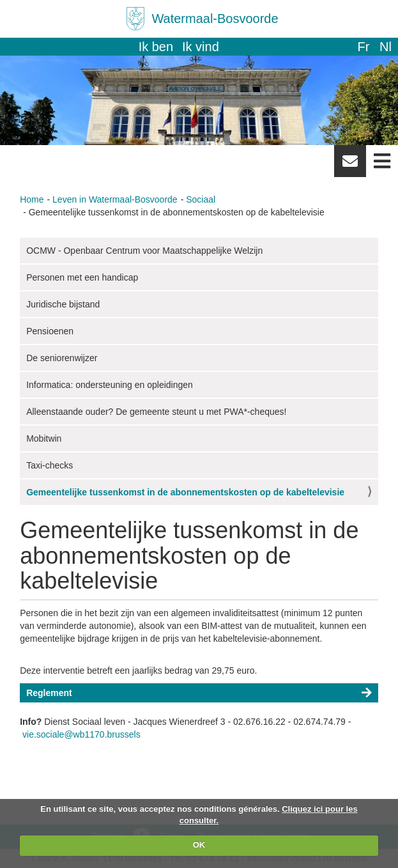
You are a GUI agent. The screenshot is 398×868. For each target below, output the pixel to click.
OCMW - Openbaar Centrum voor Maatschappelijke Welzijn (144, 251)
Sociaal (201, 199)
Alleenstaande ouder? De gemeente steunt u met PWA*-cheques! (156, 412)
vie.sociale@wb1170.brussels (81, 734)
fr (363, 47)
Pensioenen (50, 331)
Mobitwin (44, 438)
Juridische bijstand (63, 304)
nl (386, 47)
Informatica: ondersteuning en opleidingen (110, 385)
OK (199, 845)
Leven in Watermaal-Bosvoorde (115, 199)
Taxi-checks (50, 465)
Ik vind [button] (201, 47)
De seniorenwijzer (62, 358)
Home (32, 199)
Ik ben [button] (156, 47)
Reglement (49, 693)
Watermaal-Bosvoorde (215, 19)
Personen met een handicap (82, 277)
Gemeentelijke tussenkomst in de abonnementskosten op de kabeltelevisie (185, 492)
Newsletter (350, 166)
